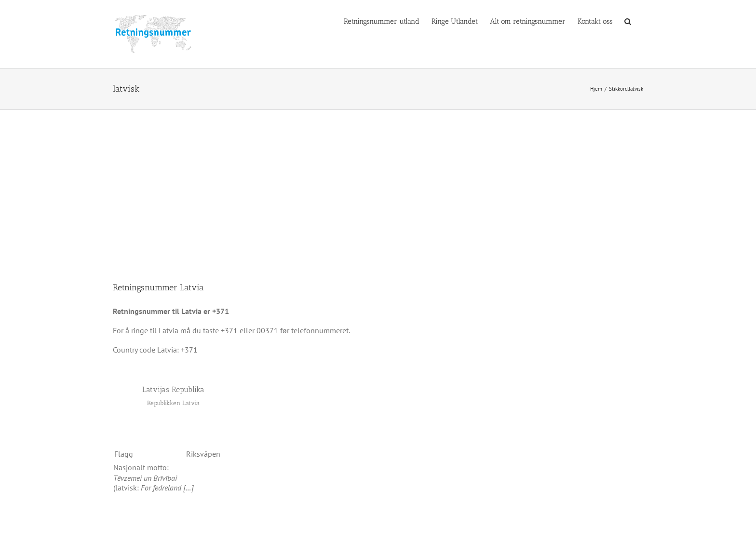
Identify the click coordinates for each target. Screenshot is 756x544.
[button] (628, 21)
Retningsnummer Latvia (158, 287)
